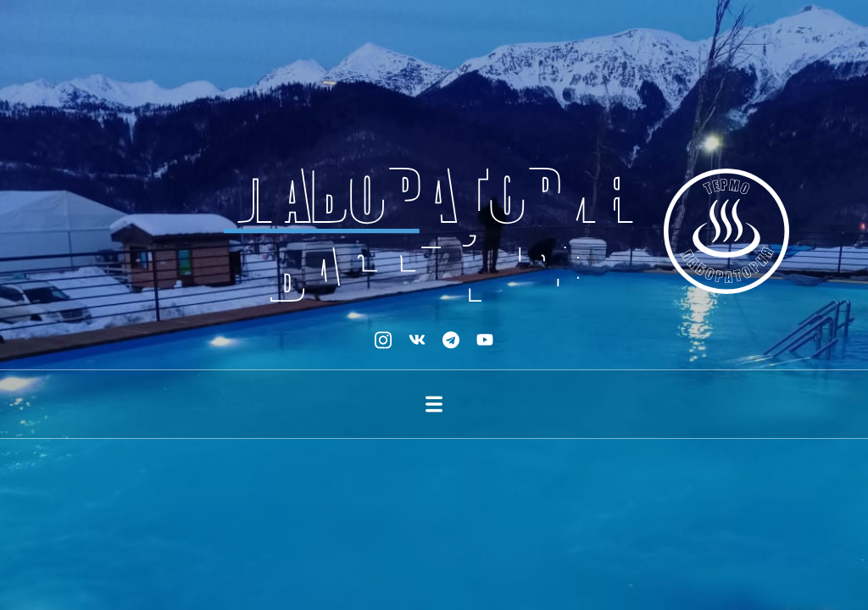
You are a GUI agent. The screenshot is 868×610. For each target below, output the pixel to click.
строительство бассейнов (434, 461)
